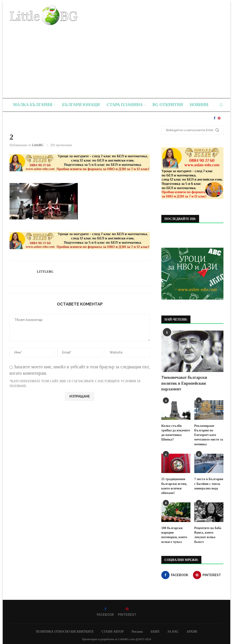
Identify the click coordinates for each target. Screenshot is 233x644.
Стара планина (125, 105)
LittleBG (38, 145)
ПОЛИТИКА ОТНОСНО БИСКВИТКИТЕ (65, 630)
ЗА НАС (173, 630)
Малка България (33, 105)
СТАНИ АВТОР (113, 630)
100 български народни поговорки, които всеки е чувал (176, 531)
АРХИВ (192, 630)
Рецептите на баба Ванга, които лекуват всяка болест (207, 533)
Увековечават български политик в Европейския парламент (184, 383)
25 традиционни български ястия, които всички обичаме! (174, 485)
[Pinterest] (219, 118)
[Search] (221, 105)
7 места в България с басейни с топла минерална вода (208, 483)
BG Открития (168, 105)
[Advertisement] (116, 59)
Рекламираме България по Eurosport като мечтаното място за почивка (208, 434)
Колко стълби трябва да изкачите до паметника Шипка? (175, 432)
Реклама (137, 630)
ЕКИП (155, 630)
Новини (199, 105)
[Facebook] (215, 118)
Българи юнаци (81, 105)
